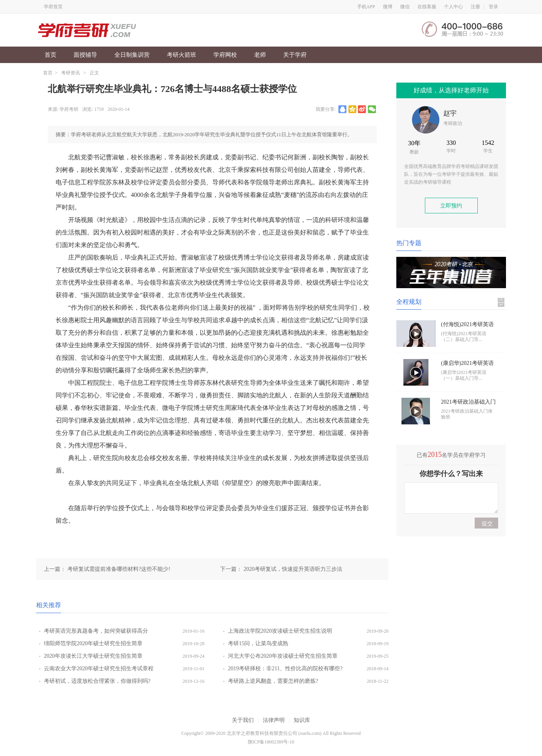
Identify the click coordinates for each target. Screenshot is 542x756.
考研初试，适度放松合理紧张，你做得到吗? (97, 681)
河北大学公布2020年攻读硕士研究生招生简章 (283, 656)
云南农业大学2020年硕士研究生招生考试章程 (99, 668)
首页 (51, 55)
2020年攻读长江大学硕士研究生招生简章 (93, 656)
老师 (260, 55)
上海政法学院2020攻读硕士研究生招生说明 (280, 631)
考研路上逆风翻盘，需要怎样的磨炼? (273, 681)
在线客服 (427, 7)
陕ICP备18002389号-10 (271, 742)
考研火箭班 (182, 55)
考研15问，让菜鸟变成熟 (258, 643)
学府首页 (53, 7)
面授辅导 (85, 55)
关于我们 (243, 720)
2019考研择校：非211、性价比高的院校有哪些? (285, 668)
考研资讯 (70, 73)
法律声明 (274, 720)
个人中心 (453, 7)
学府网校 (225, 55)
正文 (94, 73)
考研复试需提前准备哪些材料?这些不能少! (119, 569)
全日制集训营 (132, 55)
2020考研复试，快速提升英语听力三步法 (293, 569)
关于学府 (295, 55)
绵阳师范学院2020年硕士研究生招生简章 (93, 643)
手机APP (366, 7)
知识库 (302, 720)
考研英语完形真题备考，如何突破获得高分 (96, 631)
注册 (475, 7)
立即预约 (451, 206)
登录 (493, 7)
